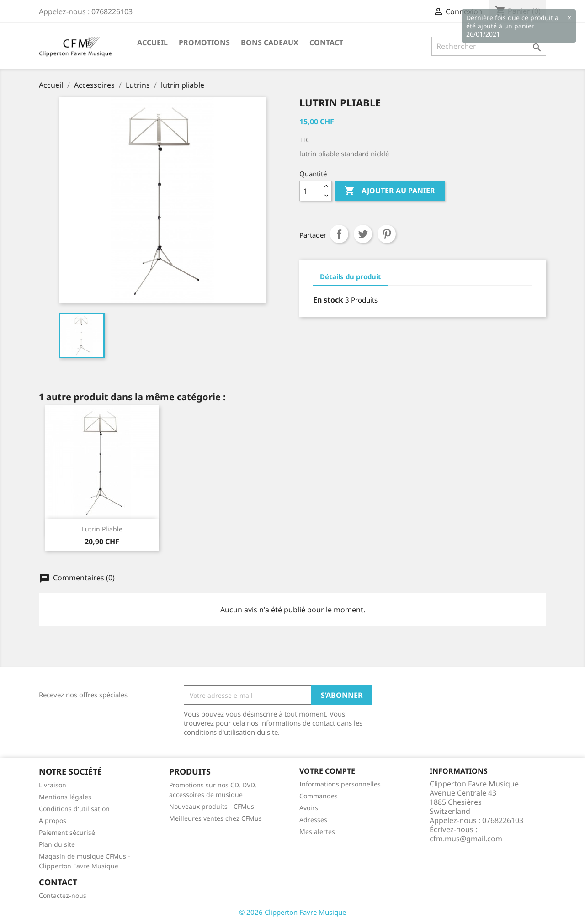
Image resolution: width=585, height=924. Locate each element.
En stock (328, 300)
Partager (339, 234)
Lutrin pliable (102, 529)
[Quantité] (310, 191)
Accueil (152, 42)
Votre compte (327, 771)
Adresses (313, 820)
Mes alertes (317, 831)
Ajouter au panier (390, 191)
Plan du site (57, 844)
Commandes (319, 796)
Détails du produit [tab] (351, 276)
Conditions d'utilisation (74, 809)
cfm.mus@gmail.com (466, 839)
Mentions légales (65, 797)
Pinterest (387, 234)
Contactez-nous (63, 895)
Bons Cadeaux (270, 42)
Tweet (363, 234)
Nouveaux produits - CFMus (212, 806)
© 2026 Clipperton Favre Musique (292, 912)
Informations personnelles (340, 784)
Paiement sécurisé (67, 832)
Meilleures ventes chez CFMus (215, 818)
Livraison (53, 785)
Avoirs (309, 808)
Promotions (204, 42)
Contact (326, 42)
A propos (53, 820)
